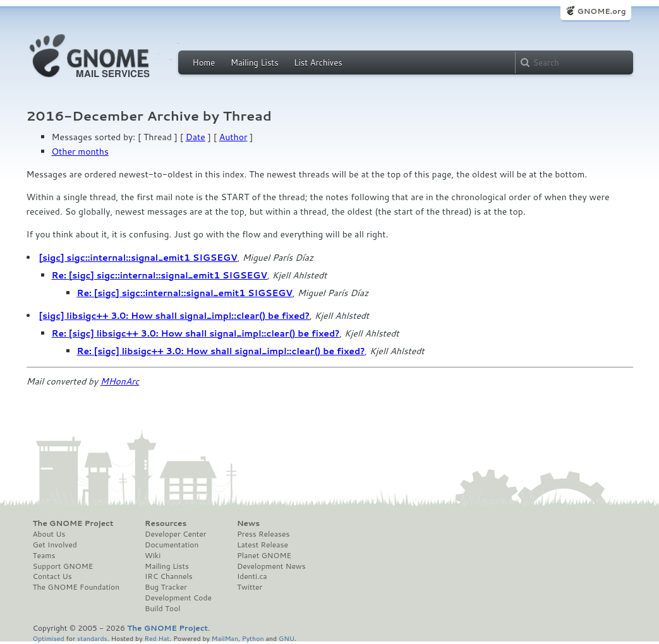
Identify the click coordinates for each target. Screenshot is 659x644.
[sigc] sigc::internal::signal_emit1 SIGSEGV (138, 258)
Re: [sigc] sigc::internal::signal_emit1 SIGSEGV (160, 275)
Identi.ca (252, 576)
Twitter (250, 587)
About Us (49, 534)
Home (204, 63)
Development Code (178, 598)
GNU (287, 638)
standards (92, 638)
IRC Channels (169, 576)
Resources (166, 523)
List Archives (318, 63)
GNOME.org (601, 11)
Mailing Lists (255, 63)
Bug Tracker (166, 587)
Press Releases (263, 534)
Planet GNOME (264, 556)
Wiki (153, 556)
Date (196, 137)
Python (253, 638)
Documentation (172, 545)
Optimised (49, 638)
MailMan (225, 638)
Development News (271, 566)
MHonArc (120, 381)
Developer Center (175, 534)
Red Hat (157, 638)
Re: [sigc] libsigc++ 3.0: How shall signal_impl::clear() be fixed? (196, 333)
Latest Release (263, 545)
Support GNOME (63, 566)
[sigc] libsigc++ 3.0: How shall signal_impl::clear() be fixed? (175, 316)
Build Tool (162, 609)
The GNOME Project (73, 523)
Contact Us (52, 576)
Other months (80, 152)
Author (233, 137)
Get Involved (55, 545)
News (248, 523)
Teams (44, 556)
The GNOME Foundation (76, 587)
